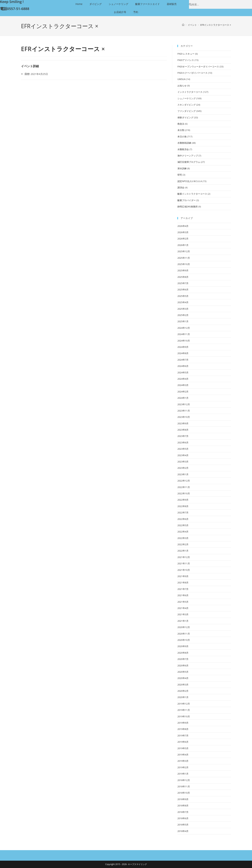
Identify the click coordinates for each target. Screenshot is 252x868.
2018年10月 (184, 793)
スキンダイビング (187, 105)
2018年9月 (183, 799)
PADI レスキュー (186, 54)
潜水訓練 (182, 168)
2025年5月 (183, 296)
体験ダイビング (185, 117)
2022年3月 (183, 538)
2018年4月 (183, 831)
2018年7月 (183, 812)
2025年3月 (183, 309)
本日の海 (182, 137)
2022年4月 (183, 532)
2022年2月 (183, 544)
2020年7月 (183, 659)
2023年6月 (183, 442)
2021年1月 (183, 621)
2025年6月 (183, 290)
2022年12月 (184, 481)
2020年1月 (183, 697)
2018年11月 (184, 786)
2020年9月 (183, 646)
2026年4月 (183, 226)
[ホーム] (183, 25)
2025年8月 (183, 277)
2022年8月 (183, 506)
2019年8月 (183, 729)
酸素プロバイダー (187, 200)
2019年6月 (183, 742)
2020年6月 (183, 665)
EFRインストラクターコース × (216, 25)
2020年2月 (183, 691)
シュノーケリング (118, 4)
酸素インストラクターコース (192, 194)
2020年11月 (184, 634)
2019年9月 (183, 723)
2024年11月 (184, 334)
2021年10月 (184, 570)
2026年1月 (183, 245)
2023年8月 (183, 430)
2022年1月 (183, 551)
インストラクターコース (190, 92)
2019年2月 (183, 767)
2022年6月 (183, 519)
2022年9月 (183, 500)
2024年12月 (184, 328)
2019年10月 (184, 716)
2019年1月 (183, 774)
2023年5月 (183, 449)
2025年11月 (184, 258)
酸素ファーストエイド (148, 4)
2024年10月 (184, 341)
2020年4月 (183, 678)
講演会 (181, 187)
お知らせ (182, 86)
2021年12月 (184, 557)
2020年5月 (183, 672)
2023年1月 (183, 474)
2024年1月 (183, 398)
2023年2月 (183, 468)
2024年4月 (183, 379)
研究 (180, 175)
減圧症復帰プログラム (189, 162)
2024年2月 (183, 392)
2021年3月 (183, 614)
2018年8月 (183, 806)
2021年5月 (183, 602)
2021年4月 (183, 608)
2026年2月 (183, 239)
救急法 (181, 124)
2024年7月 (183, 360)
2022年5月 (183, 525)
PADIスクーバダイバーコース (192, 73)
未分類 (181, 130)
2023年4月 (183, 455)
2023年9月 (183, 423)
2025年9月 (183, 270)
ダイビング (96, 4)
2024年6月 (183, 366)
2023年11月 (184, 411)
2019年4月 (183, 755)
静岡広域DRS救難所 (188, 207)
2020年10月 (184, 640)
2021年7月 (183, 589)
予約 (136, 12)
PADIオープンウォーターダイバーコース (198, 67)
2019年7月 (183, 735)
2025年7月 (183, 283)
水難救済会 (183, 149)
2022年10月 (184, 493)
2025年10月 (184, 264)
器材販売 (172, 4)
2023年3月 (183, 462)
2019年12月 (184, 704)
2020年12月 (184, 627)
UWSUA (181, 79)
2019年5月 (183, 748)
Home (79, 4)
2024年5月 (183, 372)
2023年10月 (184, 417)
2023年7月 (183, 436)
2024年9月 (183, 347)
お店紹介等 (120, 12)
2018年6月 (183, 818)
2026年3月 (183, 232)
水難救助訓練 (184, 143)
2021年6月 (183, 595)
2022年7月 (183, 513)
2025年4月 (183, 302)
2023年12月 (184, 404)
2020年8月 (183, 653)
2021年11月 (184, 563)
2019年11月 (184, 710)
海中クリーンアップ (188, 156)
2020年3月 (183, 685)
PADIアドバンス (186, 60)
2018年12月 (184, 780)
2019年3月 (183, 761)
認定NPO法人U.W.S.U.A (190, 181)
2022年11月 (184, 487)
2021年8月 (183, 583)
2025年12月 (184, 251)
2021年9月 (183, 576)
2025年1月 (183, 321)
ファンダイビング (187, 111)
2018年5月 (183, 825)
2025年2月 (183, 315)
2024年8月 (183, 353)
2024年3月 (183, 385)
